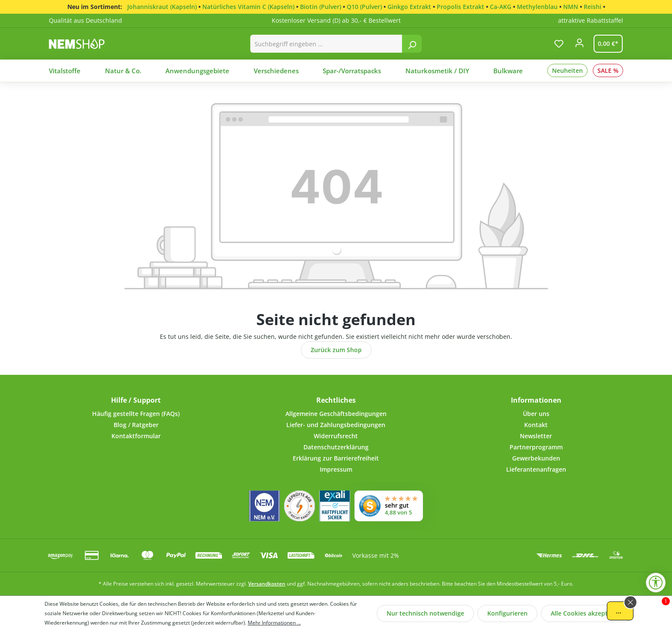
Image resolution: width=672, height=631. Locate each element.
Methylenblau (537, 7)
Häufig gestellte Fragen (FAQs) (136, 414)
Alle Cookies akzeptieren (587, 613)
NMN (571, 7)
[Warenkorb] (606, 44)
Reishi (592, 7)
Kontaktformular (136, 436)
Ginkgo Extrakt (409, 7)
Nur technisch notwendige (425, 613)
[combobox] (326, 44)
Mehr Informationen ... (274, 623)
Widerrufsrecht (336, 436)
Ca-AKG (501, 7)
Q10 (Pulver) (364, 7)
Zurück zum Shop (336, 350)
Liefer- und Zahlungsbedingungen (336, 425)
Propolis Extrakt (460, 7)
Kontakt (536, 425)
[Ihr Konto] (579, 45)
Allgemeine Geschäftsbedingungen (336, 414)
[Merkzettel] (559, 44)
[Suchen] (412, 44)
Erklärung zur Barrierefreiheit (336, 458)
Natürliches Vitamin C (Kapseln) (248, 7)
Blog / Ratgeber (136, 425)
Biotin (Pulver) (321, 7)
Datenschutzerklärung (336, 447)
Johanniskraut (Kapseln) (162, 7)
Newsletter (536, 436)
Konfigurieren (507, 613)
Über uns (536, 414)
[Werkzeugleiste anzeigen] (656, 583)
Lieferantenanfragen (536, 469)
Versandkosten (267, 584)
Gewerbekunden (536, 458)
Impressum (336, 469)
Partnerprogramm (536, 447)
